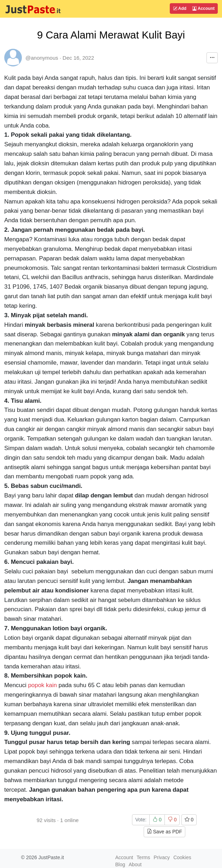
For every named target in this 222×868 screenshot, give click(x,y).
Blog (120, 864)
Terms (143, 857)
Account (203, 8)
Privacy (162, 857)
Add (180, 8)
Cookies (182, 857)
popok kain (42, 685)
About (135, 864)
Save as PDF (164, 832)
